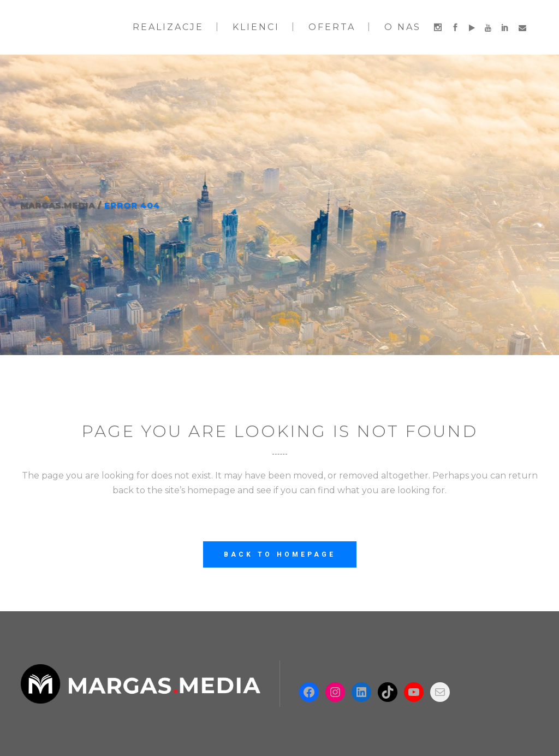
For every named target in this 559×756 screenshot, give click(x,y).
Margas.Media (58, 205)
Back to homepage (280, 554)
